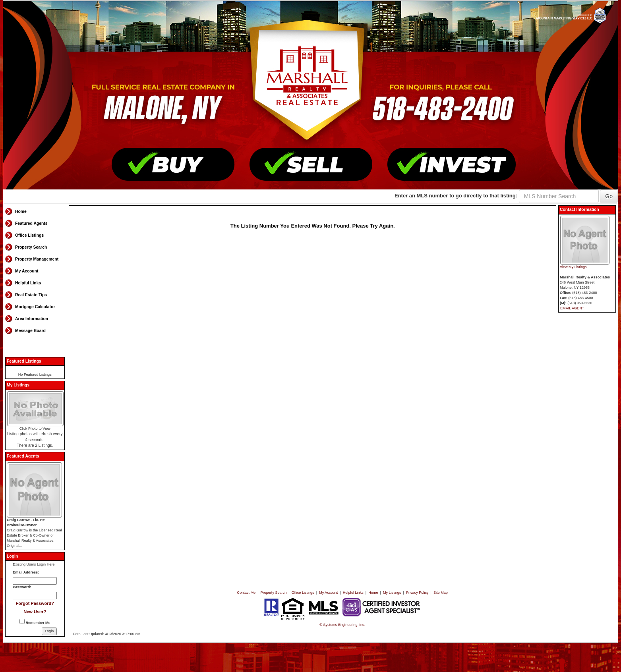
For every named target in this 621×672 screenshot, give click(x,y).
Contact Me (247, 593)
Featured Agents (31, 223)
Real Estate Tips (31, 295)
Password (21, 587)
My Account (27, 271)
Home (21, 211)
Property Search (31, 247)
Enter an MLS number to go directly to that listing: (456, 196)
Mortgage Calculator (35, 307)
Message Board (30, 331)
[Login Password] (35, 596)
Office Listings (29, 235)
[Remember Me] (22, 621)
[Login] (49, 631)
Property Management (37, 259)
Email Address (25, 572)
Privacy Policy (417, 593)
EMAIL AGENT (572, 308)
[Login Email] (35, 581)
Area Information (32, 319)
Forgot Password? (35, 603)
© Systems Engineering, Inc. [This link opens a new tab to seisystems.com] (342, 625)
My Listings (392, 593)
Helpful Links (28, 283)
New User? (35, 612)
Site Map (441, 593)
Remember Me (35, 622)
